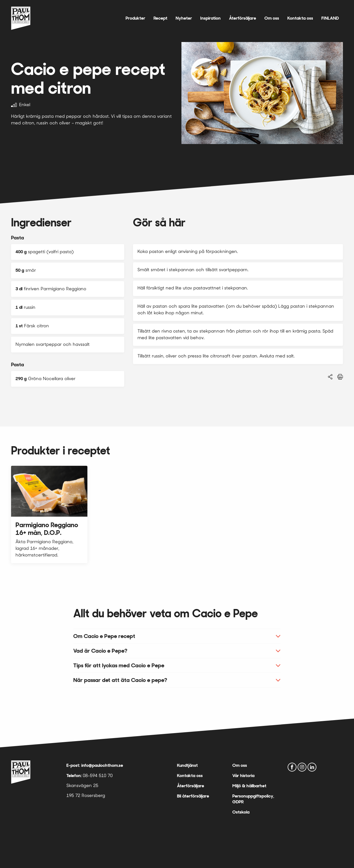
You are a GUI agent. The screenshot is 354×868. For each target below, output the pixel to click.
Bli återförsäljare (193, 796)
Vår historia (243, 776)
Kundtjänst (187, 765)
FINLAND (330, 18)
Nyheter (184, 18)
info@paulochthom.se (102, 765)
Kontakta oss (300, 18)
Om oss (272, 18)
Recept (160, 18)
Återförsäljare (243, 18)
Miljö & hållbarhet (249, 786)
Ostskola (241, 812)
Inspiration (210, 18)
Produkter (135, 18)
